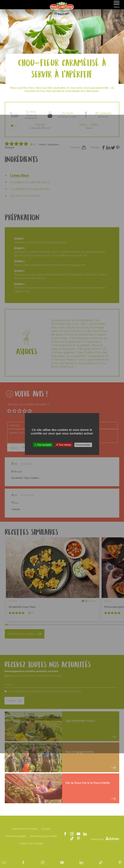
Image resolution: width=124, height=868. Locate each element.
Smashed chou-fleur (22, 607)
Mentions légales (16, 836)
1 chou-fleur (20, 175)
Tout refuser (64, 445)
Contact (46, 829)
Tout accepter (43, 445)
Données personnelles (44, 836)
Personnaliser (83, 445)
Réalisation (105, 839)
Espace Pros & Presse (25, 829)
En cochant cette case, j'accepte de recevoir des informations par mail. (45, 691)
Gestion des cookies (32, 843)
